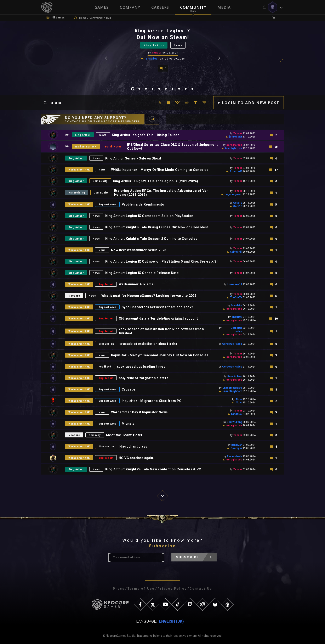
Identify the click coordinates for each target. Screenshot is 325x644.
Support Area (107, 204)
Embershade (235, 456)
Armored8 (236, 171)
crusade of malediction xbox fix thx (148, 344)
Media (224, 7)
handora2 (237, 414)
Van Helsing (77, 193)
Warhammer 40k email (137, 284)
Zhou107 (237, 317)
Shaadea (152, 59)
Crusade (129, 389)
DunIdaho (236, 306)
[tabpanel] (162, 50)
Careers (160, 7)
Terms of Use (141, 589)
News (178, 45)
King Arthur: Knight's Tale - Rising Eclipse (146, 135)
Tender (157, 53)
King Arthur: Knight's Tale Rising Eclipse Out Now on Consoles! (157, 227)
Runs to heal (235, 376)
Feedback (105, 367)
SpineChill (236, 252)
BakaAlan (237, 445)
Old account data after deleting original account (158, 318)
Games (102, 7)
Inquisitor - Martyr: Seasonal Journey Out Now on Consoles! (160, 355)
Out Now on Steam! (163, 37)
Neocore (74, 296)
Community (193, 7)
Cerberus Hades (232, 344)
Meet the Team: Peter (124, 435)
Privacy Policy (172, 589)
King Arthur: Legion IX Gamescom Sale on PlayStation (149, 216)
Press (119, 589)
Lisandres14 (235, 284)
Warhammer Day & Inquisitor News (139, 412)
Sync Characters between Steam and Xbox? (158, 307)
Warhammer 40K (86, 147)
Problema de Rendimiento (143, 204)
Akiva (239, 399)
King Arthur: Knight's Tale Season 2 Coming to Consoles (151, 239)
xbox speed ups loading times (141, 367)
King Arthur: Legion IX (163, 31)
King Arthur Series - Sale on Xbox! (133, 158)
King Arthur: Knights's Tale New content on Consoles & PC (153, 469)
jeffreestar (236, 137)
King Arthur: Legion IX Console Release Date (142, 273)
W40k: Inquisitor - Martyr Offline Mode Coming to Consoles (160, 170)
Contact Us (201, 589)
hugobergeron (233, 194)
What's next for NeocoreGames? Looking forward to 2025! (149, 296)
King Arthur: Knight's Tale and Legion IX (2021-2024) (156, 181)
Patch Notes (113, 147)
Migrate (128, 424)
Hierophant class (133, 446)
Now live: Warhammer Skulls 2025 (139, 250)
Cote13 (238, 203)
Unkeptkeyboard (232, 388)
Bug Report (106, 284)
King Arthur (154, 45)
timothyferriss (234, 148)
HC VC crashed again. (136, 458)
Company (130, 7)
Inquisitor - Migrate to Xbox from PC (152, 401)
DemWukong (234, 422)
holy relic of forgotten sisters (144, 378)
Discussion (106, 344)
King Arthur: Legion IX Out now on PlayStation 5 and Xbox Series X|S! (161, 261)
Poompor (236, 448)
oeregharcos (234, 145)
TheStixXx (236, 297)
